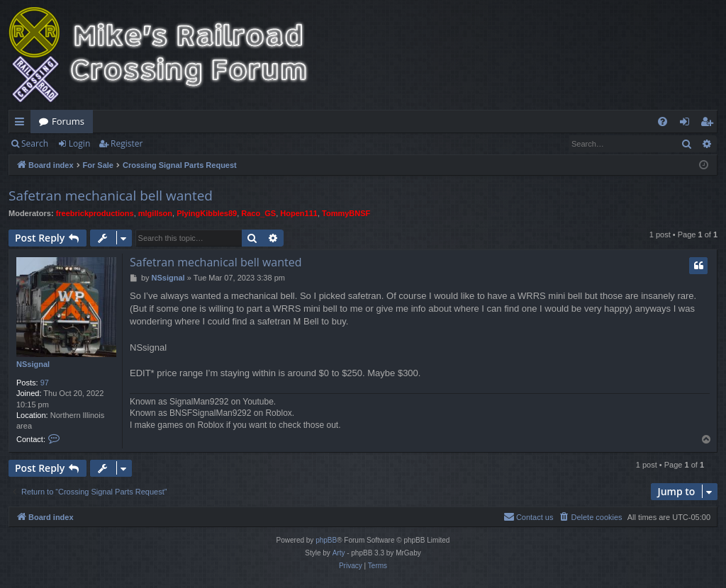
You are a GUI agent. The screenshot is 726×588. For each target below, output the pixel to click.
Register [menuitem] (710, 124)
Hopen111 (299, 213)
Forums (68, 121)
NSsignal (33, 364)
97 (45, 383)
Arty (339, 553)
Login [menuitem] (687, 124)
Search (35, 143)
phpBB (326, 540)
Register (127, 143)
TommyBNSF (346, 213)
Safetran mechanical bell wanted (111, 196)
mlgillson (155, 213)
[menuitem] (663, 121)
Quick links (22, 124)
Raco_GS (258, 213)
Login (79, 143)
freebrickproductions (95, 213)
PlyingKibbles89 (207, 213)
